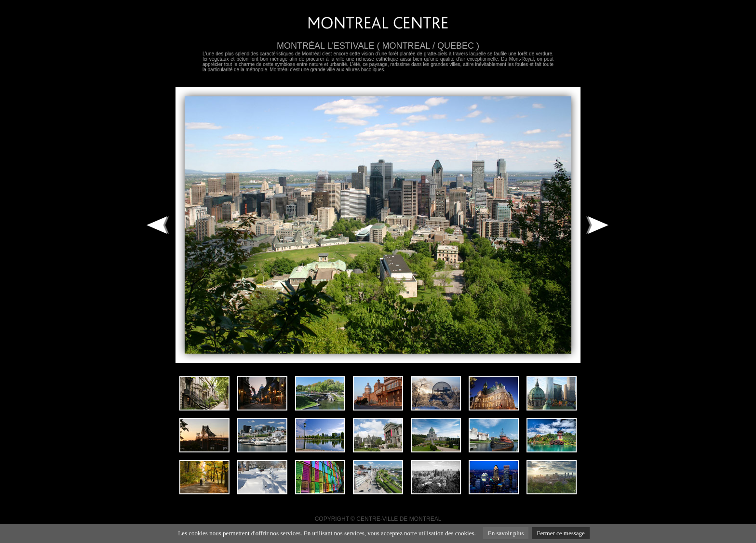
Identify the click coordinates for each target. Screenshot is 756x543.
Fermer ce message (561, 533)
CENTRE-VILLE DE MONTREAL (399, 519)
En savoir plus (506, 533)
